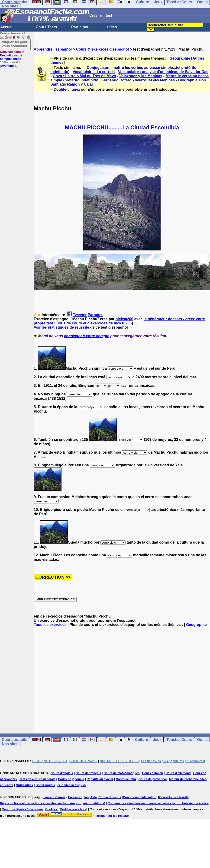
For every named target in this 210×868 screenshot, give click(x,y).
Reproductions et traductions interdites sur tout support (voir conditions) (53, 803)
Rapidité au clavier (100, 779)
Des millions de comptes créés (12, 55)
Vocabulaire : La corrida (94, 72)
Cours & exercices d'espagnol (102, 49)
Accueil (7, 27)
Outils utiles (24, 785)
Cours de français (88, 773)
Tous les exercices (50, 625)
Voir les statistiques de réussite (61, 327)
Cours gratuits (15, 740)
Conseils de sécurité (174, 797)
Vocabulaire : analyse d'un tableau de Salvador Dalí (163, 72)
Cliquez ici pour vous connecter (15, 44)
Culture (142, 740)
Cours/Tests (46, 27)
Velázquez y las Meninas (141, 76)
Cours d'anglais (62, 773)
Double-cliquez (67, 89)
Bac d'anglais (45, 785)
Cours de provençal (153, 779)
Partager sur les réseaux (112, 816)
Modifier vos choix (73, 809)
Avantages (8, 66)
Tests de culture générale (37, 779)
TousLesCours (179, 740)
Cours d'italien (153, 773)
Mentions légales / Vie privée (22, 809)
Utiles (112, 27)
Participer (80, 27)
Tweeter (80, 315)
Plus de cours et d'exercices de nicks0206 (95, 323)
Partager (95, 315)
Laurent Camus (54, 797)
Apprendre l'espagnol (53, 49)
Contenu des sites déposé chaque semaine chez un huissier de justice (158, 803)
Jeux (157, 740)
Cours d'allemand (178, 773)
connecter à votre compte (87, 336)
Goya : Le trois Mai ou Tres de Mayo (84, 76)
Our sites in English (71, 785)
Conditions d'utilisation (140, 797)
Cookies (51, 809)
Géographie (180, 58)
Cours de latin (126, 779)
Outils (202, 740)
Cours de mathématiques (121, 773)
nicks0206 (124, 319)
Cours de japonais (71, 779)
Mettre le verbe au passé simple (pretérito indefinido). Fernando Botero (129, 78)
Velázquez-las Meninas (155, 80)
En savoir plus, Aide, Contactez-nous (95, 797)
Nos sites (10, 6)
